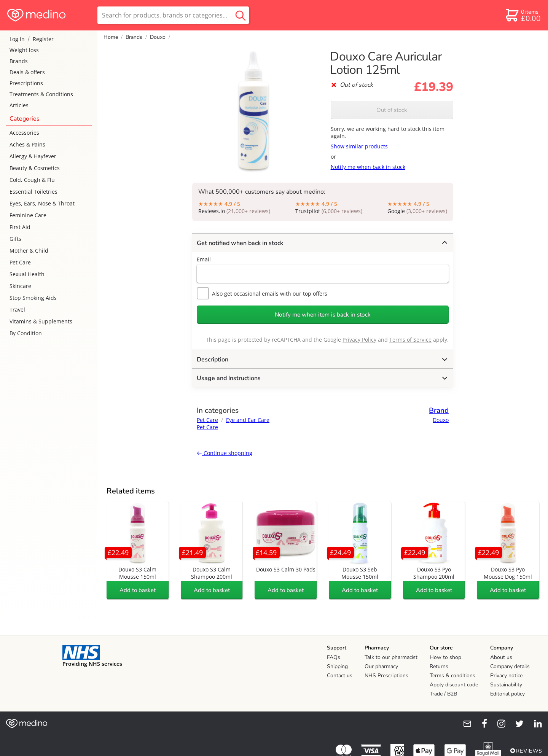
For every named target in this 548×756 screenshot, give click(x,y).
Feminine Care (28, 215)
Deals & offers (27, 72)
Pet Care (20, 262)
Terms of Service (410, 340)
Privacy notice (506, 676)
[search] (173, 15)
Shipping (337, 666)
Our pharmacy (381, 666)
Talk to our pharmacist (391, 657)
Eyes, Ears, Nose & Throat (42, 203)
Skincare (20, 286)
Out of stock (392, 110)
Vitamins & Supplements (41, 321)
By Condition (26, 333)
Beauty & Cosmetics (35, 168)
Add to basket (138, 590)
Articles (19, 105)
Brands (19, 61)
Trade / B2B (443, 694)
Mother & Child (29, 251)
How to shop (445, 657)
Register (43, 39)
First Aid (20, 227)
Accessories (24, 133)
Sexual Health (27, 274)
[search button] (241, 15)
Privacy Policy (359, 340)
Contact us (340, 676)
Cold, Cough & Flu (32, 180)
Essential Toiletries (33, 192)
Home (111, 37)
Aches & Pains (27, 144)
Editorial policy (507, 694)
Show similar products (359, 146)
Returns (439, 666)
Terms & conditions (452, 676)
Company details (510, 666)
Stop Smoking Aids (33, 298)
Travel (17, 310)
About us (501, 657)
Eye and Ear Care (248, 420)
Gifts (15, 239)
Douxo (158, 37)
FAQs (334, 657)
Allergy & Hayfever (33, 156)
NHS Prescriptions (386, 676)
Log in (17, 39)
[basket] (523, 15)
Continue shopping (225, 453)
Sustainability (506, 685)
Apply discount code (454, 685)
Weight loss (24, 50)
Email (204, 259)
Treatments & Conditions (41, 94)
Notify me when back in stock (368, 167)
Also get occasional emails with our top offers (262, 293)
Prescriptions (26, 83)
